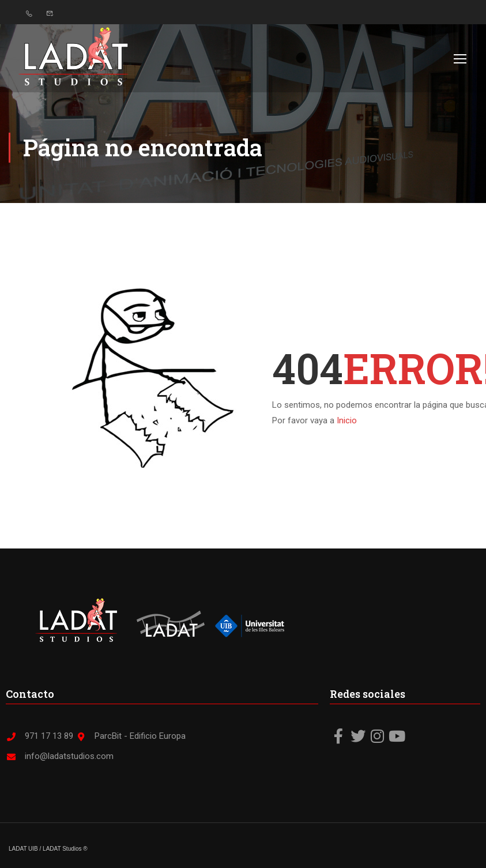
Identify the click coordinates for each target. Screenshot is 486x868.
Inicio (347, 420)
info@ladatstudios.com (60, 756)
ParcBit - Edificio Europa (131, 736)
